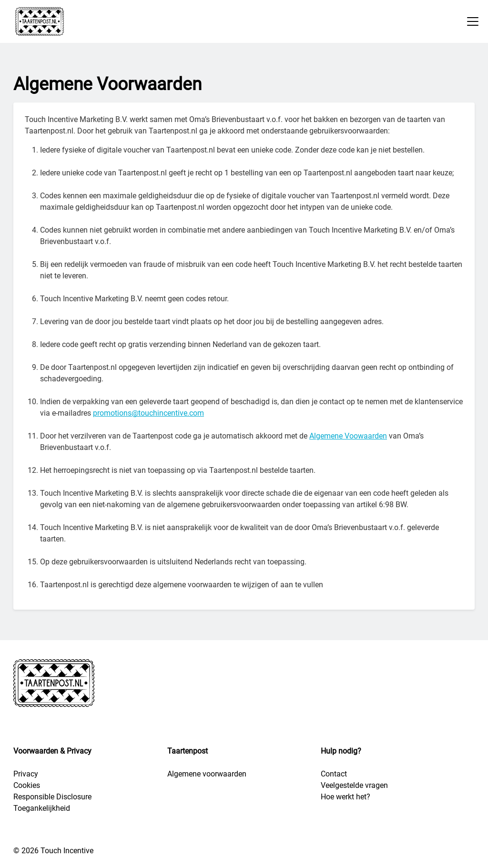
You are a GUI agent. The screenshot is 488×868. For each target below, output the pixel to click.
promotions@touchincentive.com (148, 413)
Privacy (26, 774)
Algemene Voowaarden (348, 436)
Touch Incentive (67, 851)
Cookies (27, 785)
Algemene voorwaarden (207, 774)
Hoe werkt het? (346, 797)
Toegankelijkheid (42, 808)
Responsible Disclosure (52, 797)
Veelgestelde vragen (354, 785)
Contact (334, 774)
